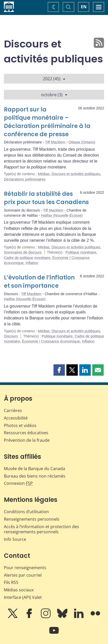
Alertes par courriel (23, 575)
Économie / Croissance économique (51, 341)
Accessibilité (16, 418)
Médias (44, 174)
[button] (59, 370)
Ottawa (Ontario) (82, 142)
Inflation (32, 263)
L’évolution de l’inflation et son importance (39, 282)
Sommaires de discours (23, 252)
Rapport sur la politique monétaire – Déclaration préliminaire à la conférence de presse (47, 122)
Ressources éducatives (26, 433)
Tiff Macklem (55, 142)
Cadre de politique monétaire (27, 258)
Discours (11, 336)
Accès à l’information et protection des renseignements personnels (41, 529)
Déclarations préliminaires (25, 179)
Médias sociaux (19, 590)
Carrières (13, 410)
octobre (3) (54, 95)
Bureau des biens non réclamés (35, 476)
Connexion (18, 483)
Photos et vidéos (20, 425)
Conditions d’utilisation (26, 512)
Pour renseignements (25, 568)
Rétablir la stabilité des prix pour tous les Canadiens (46, 198)
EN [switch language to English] (84, 7)
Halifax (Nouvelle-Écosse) (62, 215)
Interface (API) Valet (23, 597)
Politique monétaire (81, 252)
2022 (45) (54, 79)
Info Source (15, 539)
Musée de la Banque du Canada (34, 469)
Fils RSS (11, 582)
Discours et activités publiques (76, 174)
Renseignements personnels (32, 519)
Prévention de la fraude (27, 440)
